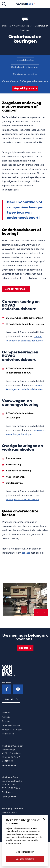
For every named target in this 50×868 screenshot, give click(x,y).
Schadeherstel (25, 60)
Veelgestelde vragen (12, 730)
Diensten (6, 713)
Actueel (6, 717)
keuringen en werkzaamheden (22, 500)
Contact (10, 699)
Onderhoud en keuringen (25, 67)
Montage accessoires (25, 74)
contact (26, 553)
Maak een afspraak (15, 289)
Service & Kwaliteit (11, 725)
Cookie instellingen (25, 852)
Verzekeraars (8, 734)
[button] (37, 613)
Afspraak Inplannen (24, 88)
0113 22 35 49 (12, 788)
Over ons (6, 721)
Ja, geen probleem (25, 859)
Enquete (24, 648)
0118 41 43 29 (12, 757)
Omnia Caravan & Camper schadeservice (25, 81)
